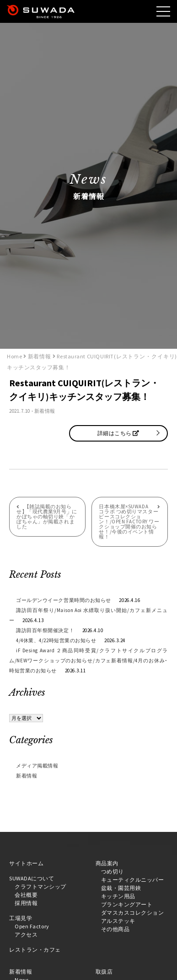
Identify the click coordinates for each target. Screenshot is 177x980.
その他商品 (115, 929)
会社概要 (26, 895)
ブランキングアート (127, 904)
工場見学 (21, 918)
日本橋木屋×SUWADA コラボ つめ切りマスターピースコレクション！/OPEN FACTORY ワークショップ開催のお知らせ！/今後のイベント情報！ (129, 522)
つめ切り (113, 871)
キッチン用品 (118, 896)
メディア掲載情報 (37, 766)
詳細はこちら (118, 433)
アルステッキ (118, 921)
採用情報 (26, 903)
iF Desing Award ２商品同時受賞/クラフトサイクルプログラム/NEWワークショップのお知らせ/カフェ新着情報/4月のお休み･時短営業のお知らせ (88, 660)
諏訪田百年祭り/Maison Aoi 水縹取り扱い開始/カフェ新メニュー (88, 615)
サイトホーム (26, 863)
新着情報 (45, 411)
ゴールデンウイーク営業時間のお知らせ (64, 600)
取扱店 (104, 972)
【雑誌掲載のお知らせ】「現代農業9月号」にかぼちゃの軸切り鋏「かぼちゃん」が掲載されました (47, 517)
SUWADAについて (32, 878)
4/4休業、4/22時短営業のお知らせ (56, 640)
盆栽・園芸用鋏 (121, 888)
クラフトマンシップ (40, 887)
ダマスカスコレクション (133, 913)
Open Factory (32, 926)
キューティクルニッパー (133, 880)
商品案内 (107, 863)
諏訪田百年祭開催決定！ (45, 630)
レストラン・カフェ (35, 950)
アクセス (26, 935)
